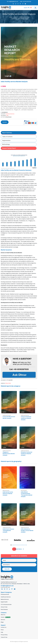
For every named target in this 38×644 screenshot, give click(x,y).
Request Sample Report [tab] (9, 148)
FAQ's (2, 630)
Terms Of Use (4, 637)
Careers (6, 617)
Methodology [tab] (6, 144)
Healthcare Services (24, 17)
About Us (3, 615)
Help (2, 632)
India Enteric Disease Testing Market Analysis (8, 531)
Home (10, 17)
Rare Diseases (4, 609)
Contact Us (4, 627)
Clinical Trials (4, 607)
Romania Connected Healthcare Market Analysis (26, 454)
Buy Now (5, 122)
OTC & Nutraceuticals (6, 604)
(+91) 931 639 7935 (5, 587)
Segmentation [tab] (6, 140)
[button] (11, 545)
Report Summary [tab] (7, 133)
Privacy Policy (4, 635)
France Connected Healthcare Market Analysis (26, 418)
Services (3, 620)
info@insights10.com (13, 2)
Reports (16, 17)
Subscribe (7, 569)
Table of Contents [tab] (7, 137)
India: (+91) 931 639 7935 (26, 2)
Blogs (2, 622)
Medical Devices (5, 599)
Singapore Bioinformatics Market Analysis (9, 454)
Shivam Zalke (8, 383)
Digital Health (4, 602)
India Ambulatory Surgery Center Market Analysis (27, 531)
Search (26, 8)
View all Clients (19, 549)
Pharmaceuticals (5, 594)
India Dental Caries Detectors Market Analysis (8, 494)
